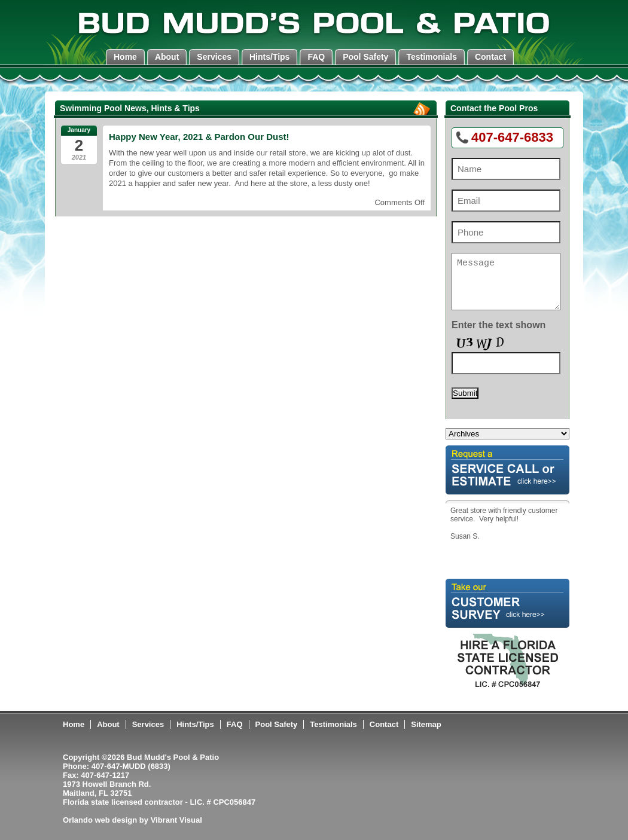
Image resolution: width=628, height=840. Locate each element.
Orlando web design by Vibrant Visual (132, 820)
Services (214, 57)
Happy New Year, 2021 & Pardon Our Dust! (199, 137)
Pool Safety (365, 57)
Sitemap (426, 724)
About (167, 57)
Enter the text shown (499, 325)
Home (125, 57)
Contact (490, 57)
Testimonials (432, 57)
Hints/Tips (269, 57)
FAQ (316, 57)
